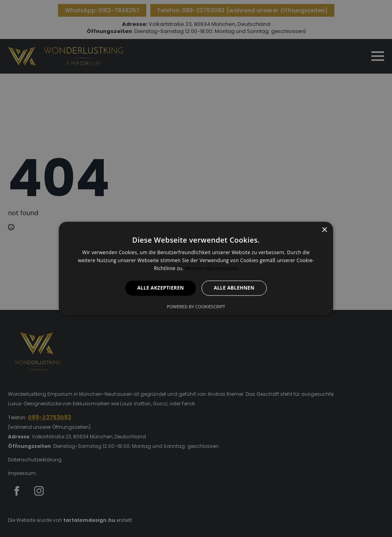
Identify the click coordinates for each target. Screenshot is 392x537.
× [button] (324, 230)
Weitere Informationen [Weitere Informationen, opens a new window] (212, 268)
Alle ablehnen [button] (234, 288)
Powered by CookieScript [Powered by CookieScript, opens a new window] (196, 307)
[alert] (196, 268)
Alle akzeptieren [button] (161, 288)
